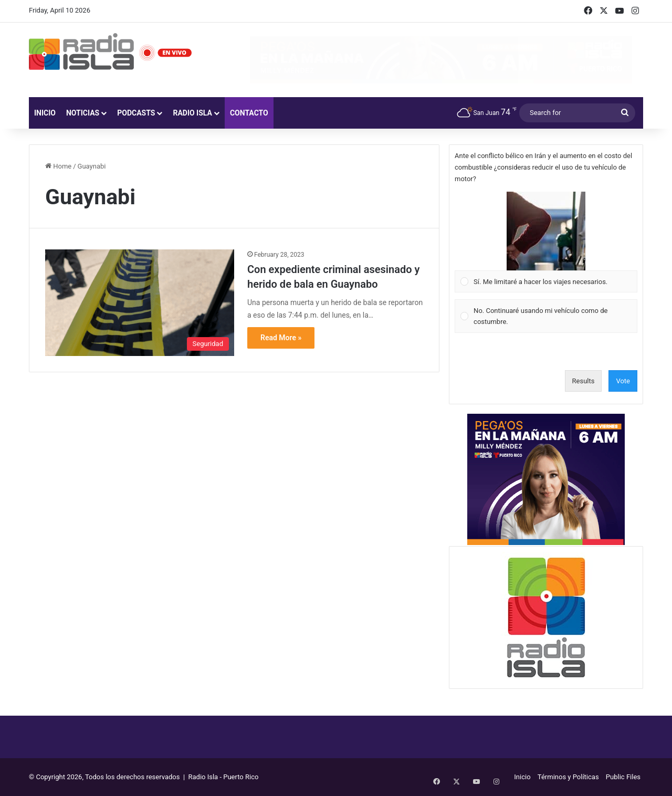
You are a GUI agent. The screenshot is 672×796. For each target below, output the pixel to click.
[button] (546, 231)
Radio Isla (192, 113)
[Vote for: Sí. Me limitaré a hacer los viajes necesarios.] (546, 242)
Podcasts (136, 113)
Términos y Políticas (568, 777)
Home (58, 166)
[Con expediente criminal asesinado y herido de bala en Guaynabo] (140, 303)
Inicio (45, 113)
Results (584, 381)
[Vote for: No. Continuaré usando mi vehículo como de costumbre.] (546, 316)
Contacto (249, 113)
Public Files (623, 777)
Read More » (281, 338)
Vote (623, 381)
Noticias (83, 113)
